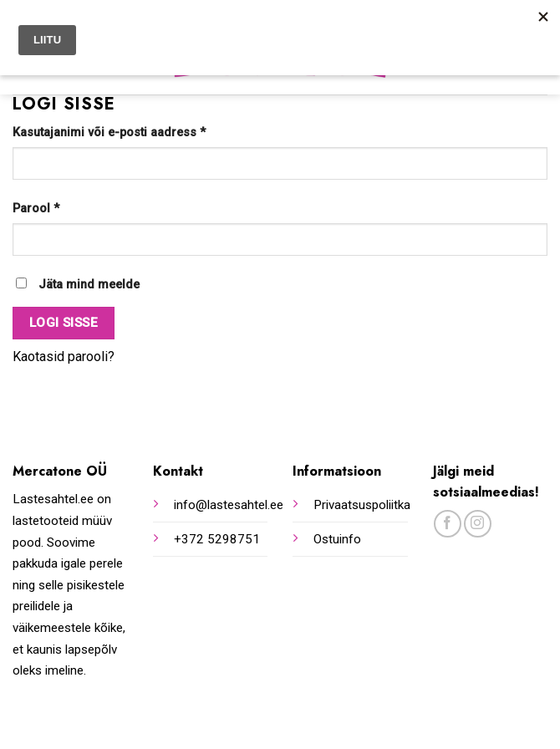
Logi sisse (64, 323)
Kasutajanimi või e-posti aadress (109, 132)
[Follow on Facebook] (448, 524)
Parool (36, 209)
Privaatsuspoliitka (362, 505)
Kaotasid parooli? (64, 357)
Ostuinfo (337, 539)
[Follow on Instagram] (478, 524)
